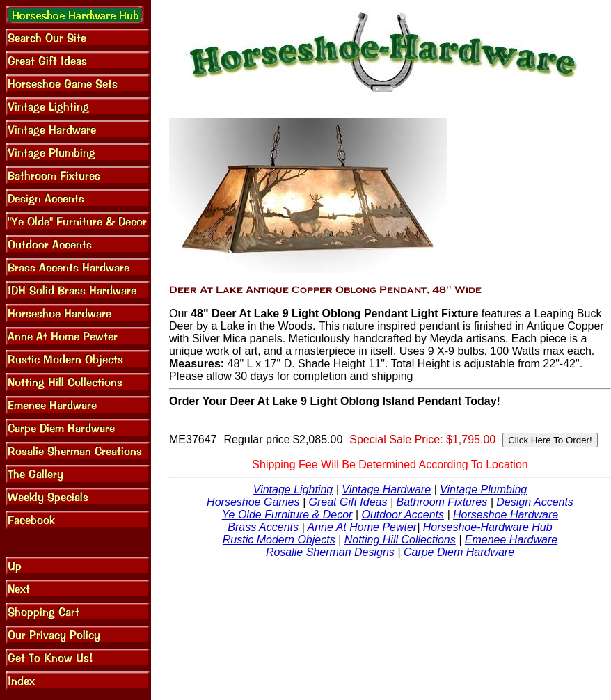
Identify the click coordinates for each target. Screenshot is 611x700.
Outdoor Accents (403, 515)
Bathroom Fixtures (442, 502)
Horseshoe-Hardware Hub (488, 527)
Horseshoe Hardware (506, 515)
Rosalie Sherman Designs (330, 552)
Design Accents (535, 502)
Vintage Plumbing (483, 490)
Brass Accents (263, 527)
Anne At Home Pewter (362, 527)
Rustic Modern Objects (279, 540)
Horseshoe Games (253, 502)
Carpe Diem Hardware (459, 552)
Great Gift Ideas (348, 502)
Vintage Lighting (293, 490)
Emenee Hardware (511, 540)
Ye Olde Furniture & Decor (287, 515)
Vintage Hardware (386, 490)
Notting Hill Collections (400, 540)
